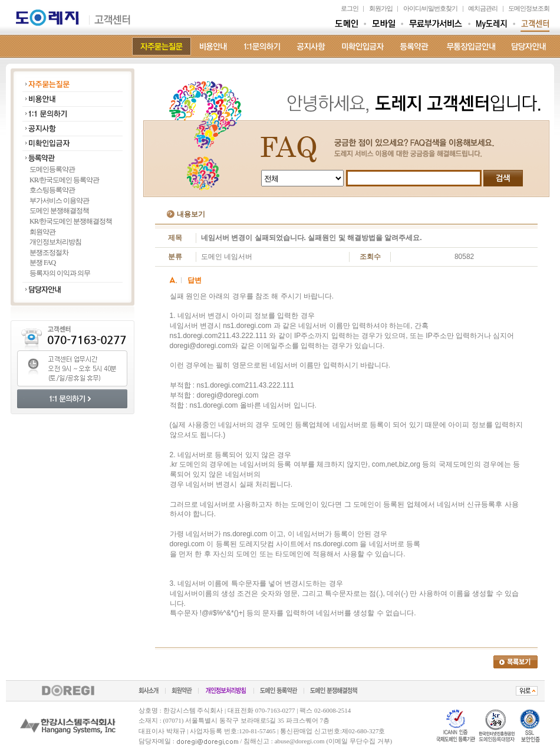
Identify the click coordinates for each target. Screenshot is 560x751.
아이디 (412, 8)
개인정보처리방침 (55, 242)
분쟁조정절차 (49, 252)
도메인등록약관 (52, 169)
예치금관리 (483, 8)
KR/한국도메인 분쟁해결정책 (71, 221)
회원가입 (381, 8)
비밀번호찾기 (440, 8)
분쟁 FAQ (42, 263)
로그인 (350, 8)
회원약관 (42, 232)
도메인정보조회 (529, 8)
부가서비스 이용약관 (59, 201)
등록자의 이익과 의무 (60, 273)
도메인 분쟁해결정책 (59, 211)
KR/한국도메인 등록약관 (64, 180)
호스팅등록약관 (52, 190)
